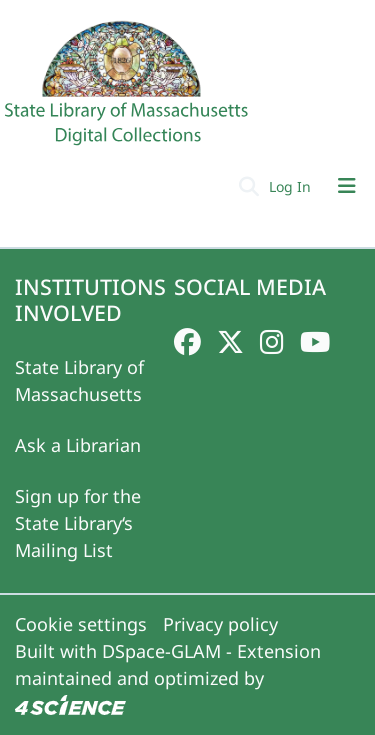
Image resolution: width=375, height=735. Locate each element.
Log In (292, 186)
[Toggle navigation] (347, 186)
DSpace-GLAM (161, 651)
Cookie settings (81, 624)
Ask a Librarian (78, 445)
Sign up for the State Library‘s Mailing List (78, 523)
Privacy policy (220, 624)
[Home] (129, 91)
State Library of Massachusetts (79, 380)
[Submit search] (248, 186)
